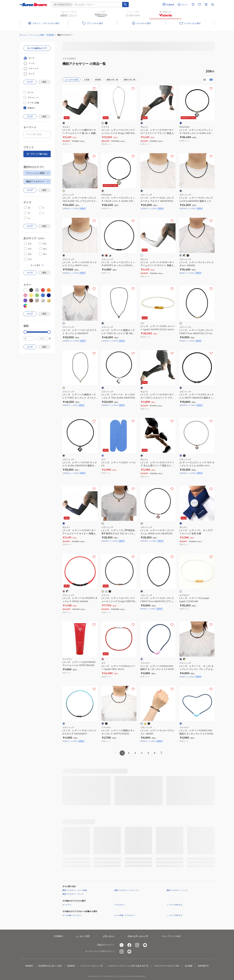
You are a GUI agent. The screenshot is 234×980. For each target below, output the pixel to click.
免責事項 (71, 966)
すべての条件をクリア (37, 48)
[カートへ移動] (206, 5)
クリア (30, 82)
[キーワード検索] (125, 5)
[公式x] (122, 945)
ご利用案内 (58, 936)
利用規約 (29, 966)
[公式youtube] (145, 945)
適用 (44, 82)
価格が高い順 (130, 80)
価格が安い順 (112, 80)
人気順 (87, 80)
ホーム (22, 35)
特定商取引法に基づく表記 (50, 966)
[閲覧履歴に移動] (193, 5)
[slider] (25, 332)
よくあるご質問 (83, 936)
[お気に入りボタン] (94, 89)
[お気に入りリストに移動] (200, 5)
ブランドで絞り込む (37, 154)
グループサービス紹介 (171, 936)
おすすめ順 (71, 80)
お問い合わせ (109, 936)
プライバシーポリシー (92, 966)
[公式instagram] (137, 945)
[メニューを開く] (213, 5)
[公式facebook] (129, 945)
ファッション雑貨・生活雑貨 (41, 35)
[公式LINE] (129, 952)
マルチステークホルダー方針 (167, 966)
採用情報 (203, 966)
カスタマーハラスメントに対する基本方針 (129, 966)
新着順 (98, 80)
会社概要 (189, 966)
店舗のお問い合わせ (138, 936)
